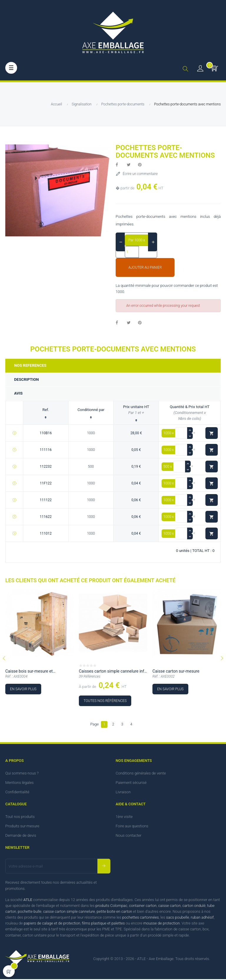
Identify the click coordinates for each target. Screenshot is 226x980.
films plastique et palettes (103, 924)
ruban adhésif (202, 918)
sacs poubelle (178, 918)
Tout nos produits (20, 818)
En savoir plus (23, 690)
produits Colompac (111, 907)
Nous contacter (129, 837)
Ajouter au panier (145, 267)
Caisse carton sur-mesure (176, 672)
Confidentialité (17, 793)
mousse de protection (162, 924)
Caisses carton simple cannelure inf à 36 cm (112, 673)
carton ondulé (194, 907)
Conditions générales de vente (141, 774)
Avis (19, 394)
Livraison (123, 793)
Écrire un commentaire (140, 174)
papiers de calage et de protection (52, 924)
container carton (143, 907)
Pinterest (142, 165)
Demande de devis (21, 837)
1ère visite (124, 818)
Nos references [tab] (31, 366)
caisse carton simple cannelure (69, 913)
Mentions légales (19, 784)
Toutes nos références (105, 702)
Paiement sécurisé (131, 784)
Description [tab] (27, 380)
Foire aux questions (132, 827)
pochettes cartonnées (141, 918)
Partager (120, 165)
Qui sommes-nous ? (22, 774)
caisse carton (169, 907)
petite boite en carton (114, 913)
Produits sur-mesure (22, 827)
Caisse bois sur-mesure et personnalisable (29, 673)
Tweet (131, 165)
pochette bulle (30, 913)
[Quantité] (132, 252)
